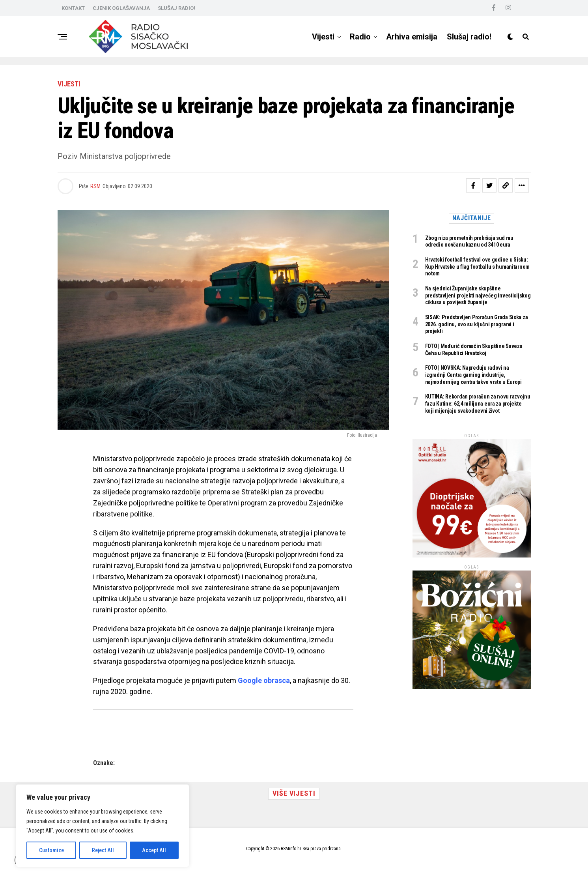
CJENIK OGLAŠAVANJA (121, 8)
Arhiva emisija (412, 37)
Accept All (154, 850)
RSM (95, 186)
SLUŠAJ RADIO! (176, 8)
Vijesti (323, 37)
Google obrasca (264, 680)
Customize (51, 850)
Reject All (103, 850)
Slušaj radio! (469, 37)
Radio (360, 37)
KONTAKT (73, 8)
